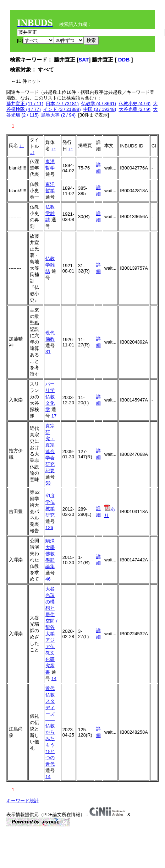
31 (48, 352)
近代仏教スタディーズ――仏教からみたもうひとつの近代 (50, 726)
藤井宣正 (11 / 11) (25, 104)
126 (49, 527)
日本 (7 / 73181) (62, 104)
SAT (84, 60)
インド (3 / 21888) (62, 109)
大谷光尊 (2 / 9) (135, 109)
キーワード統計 (23, 801)
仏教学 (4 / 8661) (99, 104)
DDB (125, 60)
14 (54, 678)
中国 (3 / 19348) (100, 109)
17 (54, 416)
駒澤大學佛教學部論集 (50, 554)
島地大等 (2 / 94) (58, 115)
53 (48, 483)
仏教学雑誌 (50, 213)
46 (48, 579)
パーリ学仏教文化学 (50, 397)
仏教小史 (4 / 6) (135, 104)
